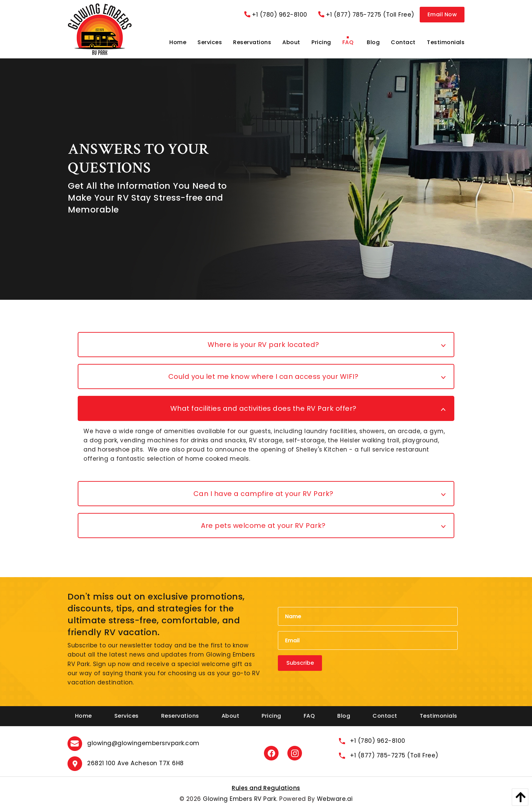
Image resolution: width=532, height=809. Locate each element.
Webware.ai (335, 799)
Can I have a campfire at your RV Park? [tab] (263, 494)
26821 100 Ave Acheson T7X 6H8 (136, 763)
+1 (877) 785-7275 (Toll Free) (366, 15)
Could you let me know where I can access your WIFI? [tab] (263, 376)
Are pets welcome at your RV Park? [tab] (263, 526)
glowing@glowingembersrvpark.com (143, 743)
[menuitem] (178, 42)
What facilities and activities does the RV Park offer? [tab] (263, 408)
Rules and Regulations (266, 788)
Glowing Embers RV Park (240, 799)
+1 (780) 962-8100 (276, 15)
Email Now (442, 14)
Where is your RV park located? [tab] (263, 345)
